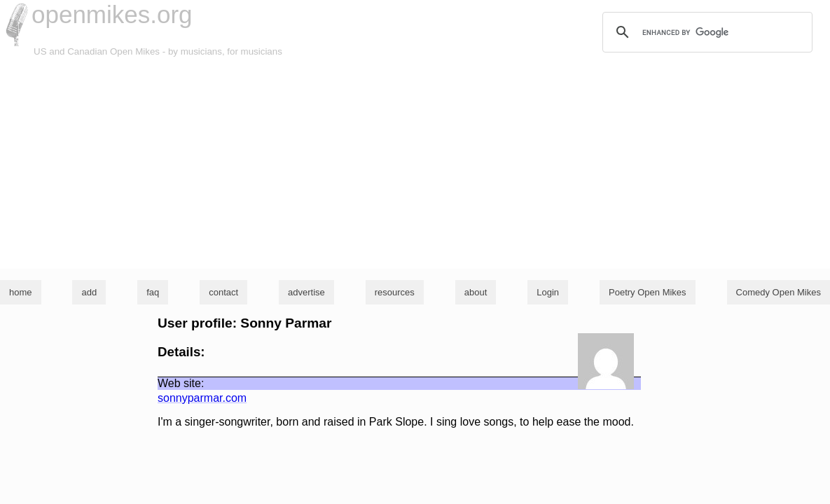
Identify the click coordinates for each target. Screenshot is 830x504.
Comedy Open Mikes (779, 292)
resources (395, 292)
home (21, 292)
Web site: (181, 383)
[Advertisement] (415, 164)
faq (153, 292)
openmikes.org (112, 14)
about (476, 292)
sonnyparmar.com (202, 398)
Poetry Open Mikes (648, 292)
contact (223, 292)
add (89, 292)
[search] (705, 32)
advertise (306, 292)
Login (548, 292)
